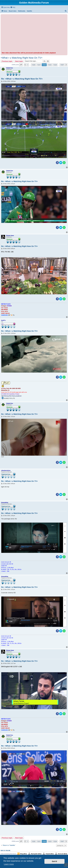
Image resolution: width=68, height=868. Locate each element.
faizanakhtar (5, 503)
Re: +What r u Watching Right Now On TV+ (22, 79)
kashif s (3, 320)
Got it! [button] (55, 861)
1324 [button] (55, 65)
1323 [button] (50, 65)
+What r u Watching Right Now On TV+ (22, 58)
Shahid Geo (10, 68)
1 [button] (28, 65)
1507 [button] (62, 65)
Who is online (5, 851)
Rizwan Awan (10, 236)
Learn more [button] (9, 864)
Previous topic (7, 61)
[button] (21, 65)
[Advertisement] (34, 34)
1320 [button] (33, 65)
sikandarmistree (6, 470)
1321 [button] (39, 65)
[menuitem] (13, 7)
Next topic (19, 61)
